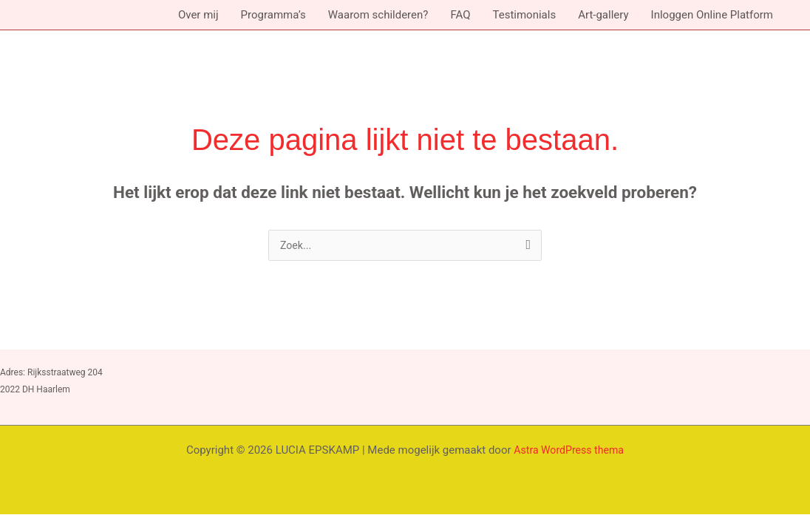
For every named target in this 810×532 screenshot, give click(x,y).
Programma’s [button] (273, 15)
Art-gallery (603, 15)
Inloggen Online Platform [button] (712, 15)
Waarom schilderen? (378, 15)
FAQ (460, 15)
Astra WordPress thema (569, 451)
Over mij (198, 15)
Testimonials (524, 15)
